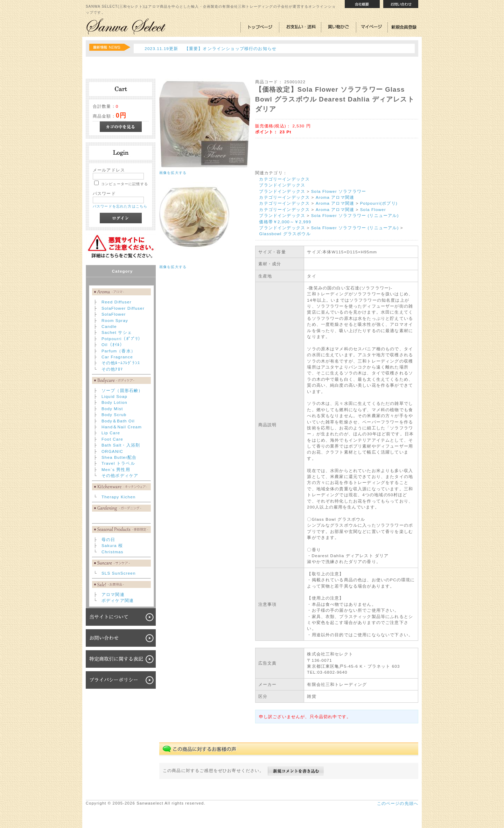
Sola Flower (373, 209)
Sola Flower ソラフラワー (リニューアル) (355, 215)
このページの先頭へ (398, 803)
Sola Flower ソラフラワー (339, 191)
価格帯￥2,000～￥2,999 (285, 222)
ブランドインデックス (282, 185)
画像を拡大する (173, 173)
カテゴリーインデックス (284, 179)
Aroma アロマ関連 (335, 197)
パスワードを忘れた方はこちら (120, 206)
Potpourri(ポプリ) (379, 203)
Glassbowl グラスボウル (285, 234)
